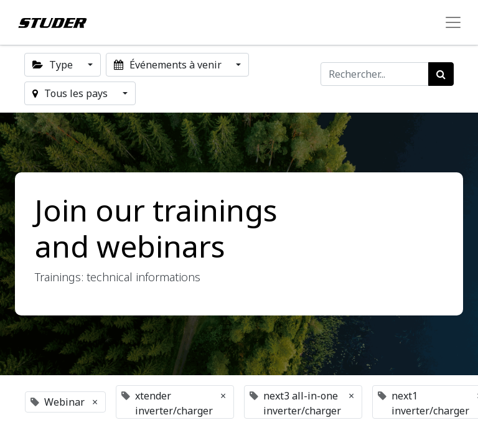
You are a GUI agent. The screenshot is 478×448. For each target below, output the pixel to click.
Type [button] (54, 65)
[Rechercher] (441, 74)
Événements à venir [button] (169, 65)
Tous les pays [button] (71, 93)
